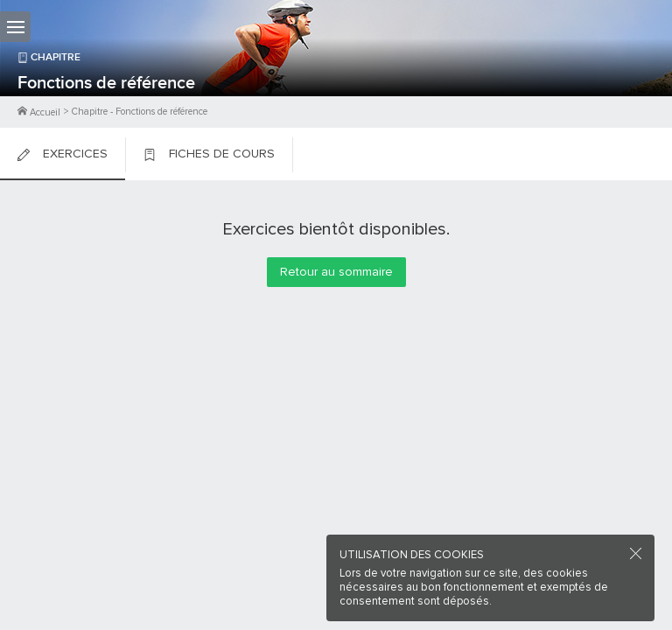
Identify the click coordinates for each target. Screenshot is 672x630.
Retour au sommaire (336, 272)
